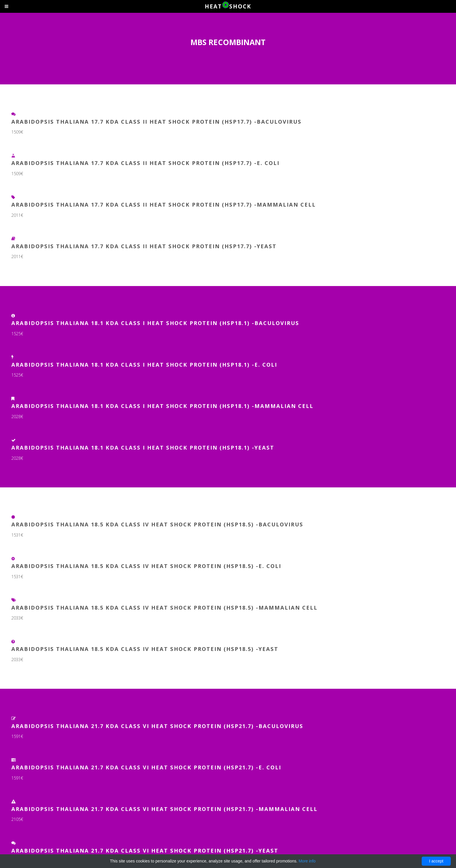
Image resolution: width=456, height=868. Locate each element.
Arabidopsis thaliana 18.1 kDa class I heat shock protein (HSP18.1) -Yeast (143, 447)
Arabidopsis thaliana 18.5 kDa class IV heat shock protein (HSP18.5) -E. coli (146, 566)
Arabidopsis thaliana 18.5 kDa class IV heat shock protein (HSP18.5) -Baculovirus (157, 524)
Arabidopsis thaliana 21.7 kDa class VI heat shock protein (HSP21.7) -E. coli (146, 767)
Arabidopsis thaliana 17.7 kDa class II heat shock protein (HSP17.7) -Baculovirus (156, 121)
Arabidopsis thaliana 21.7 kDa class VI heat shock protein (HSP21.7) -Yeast (145, 850)
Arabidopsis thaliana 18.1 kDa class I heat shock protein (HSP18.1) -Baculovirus (155, 323)
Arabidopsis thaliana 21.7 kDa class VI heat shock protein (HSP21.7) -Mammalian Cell (164, 809)
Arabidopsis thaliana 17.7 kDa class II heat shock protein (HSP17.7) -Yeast (144, 246)
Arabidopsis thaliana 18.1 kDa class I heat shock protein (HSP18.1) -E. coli (144, 364)
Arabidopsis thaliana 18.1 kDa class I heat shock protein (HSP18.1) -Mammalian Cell (162, 406)
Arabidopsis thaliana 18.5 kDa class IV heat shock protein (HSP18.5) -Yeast (145, 649)
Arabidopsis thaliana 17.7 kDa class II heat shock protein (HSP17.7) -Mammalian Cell (164, 204)
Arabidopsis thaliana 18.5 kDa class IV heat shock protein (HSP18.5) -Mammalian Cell (164, 607)
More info (307, 861)
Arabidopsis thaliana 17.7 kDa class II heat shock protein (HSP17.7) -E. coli (145, 163)
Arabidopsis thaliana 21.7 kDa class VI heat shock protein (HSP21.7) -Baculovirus (157, 726)
